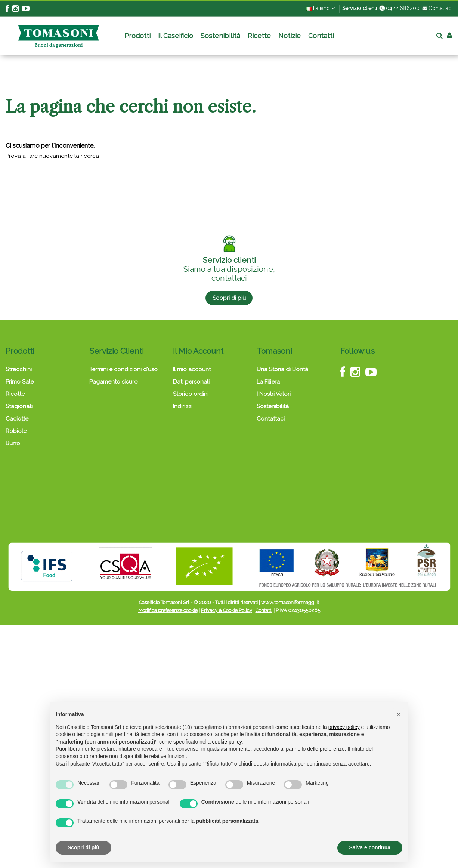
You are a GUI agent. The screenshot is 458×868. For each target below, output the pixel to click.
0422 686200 (399, 8)
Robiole (16, 431)
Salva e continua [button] (370, 847)
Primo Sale (20, 382)
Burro (13, 443)
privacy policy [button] (344, 727)
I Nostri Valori (274, 394)
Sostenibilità (273, 406)
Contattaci (437, 8)
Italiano (320, 8)
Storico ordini (191, 394)
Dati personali (191, 382)
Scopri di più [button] (83, 847)
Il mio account (192, 369)
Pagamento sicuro (114, 382)
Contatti (264, 610)
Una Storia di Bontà (282, 369)
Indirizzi (183, 406)
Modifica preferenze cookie (168, 610)
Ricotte (15, 394)
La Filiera (268, 382)
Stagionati (19, 406)
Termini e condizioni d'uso (123, 369)
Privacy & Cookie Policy (227, 610)
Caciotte (17, 419)
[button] (399, 714)
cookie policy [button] (227, 742)
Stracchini (19, 369)
